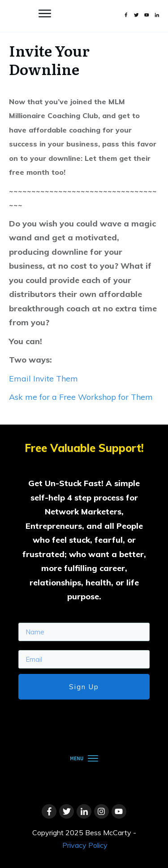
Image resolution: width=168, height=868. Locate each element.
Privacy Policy (85, 845)
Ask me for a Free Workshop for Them (81, 397)
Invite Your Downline (49, 60)
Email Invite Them (43, 379)
